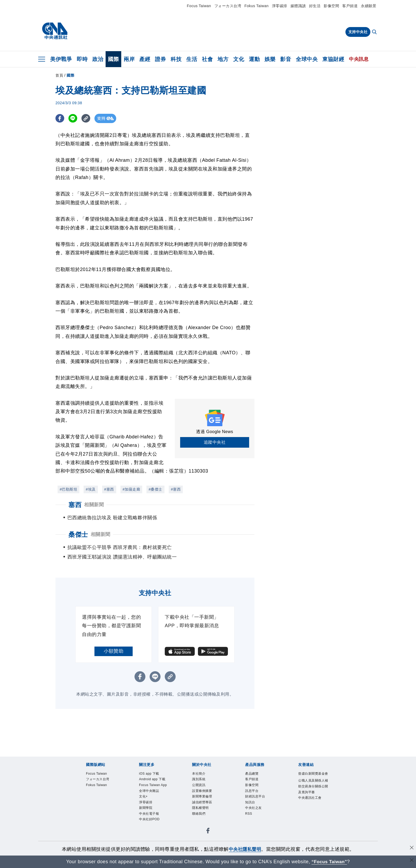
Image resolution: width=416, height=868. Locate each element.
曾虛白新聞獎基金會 (313, 783)
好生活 (315, 6)
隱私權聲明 (200, 817)
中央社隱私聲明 (245, 849)
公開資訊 (199, 795)
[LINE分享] (74, 118)
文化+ (143, 806)
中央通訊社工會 (310, 807)
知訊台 (250, 812)
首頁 (59, 75)
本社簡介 (199, 783)
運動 (254, 59)
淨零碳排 (280, 6)
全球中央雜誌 (149, 800)
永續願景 (369, 6)
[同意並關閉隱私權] (411, 849)
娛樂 (270, 59)
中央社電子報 (149, 823)
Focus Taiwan (199, 6)
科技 (176, 59)
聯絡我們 (199, 823)
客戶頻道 (350, 6)
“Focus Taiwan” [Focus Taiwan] (329, 862)
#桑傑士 (155, 489)
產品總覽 (252, 783)
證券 (160, 59)
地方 (223, 59)
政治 (98, 59)
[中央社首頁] (55, 31)
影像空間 (331, 6)
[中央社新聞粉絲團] (208, 841)
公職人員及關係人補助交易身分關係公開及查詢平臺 (313, 796)
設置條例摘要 (202, 800)
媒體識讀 (298, 6)
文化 (239, 59)
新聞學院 (146, 817)
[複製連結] (87, 118)
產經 (145, 59)
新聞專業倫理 (202, 806)
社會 (207, 59)
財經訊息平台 (255, 806)
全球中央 (307, 59)
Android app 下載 (152, 789)
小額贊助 (114, 661)
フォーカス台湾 (228, 6)
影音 (286, 59)
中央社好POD (149, 829)
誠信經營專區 (202, 812)
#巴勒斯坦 (68, 489)
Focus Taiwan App (153, 795)
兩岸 (129, 59)
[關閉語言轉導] (411, 861)
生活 (192, 59)
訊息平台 (252, 800)
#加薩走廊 (131, 489)
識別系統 (199, 789)
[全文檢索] (375, 32)
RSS (249, 823)
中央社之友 (254, 817)
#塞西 (109, 489)
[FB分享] (60, 118)
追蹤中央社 (215, 442)
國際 (113, 59)
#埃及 (91, 489)
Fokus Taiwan (256, 6)
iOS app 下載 (149, 783)
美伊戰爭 (61, 59)
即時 (82, 59)
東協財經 (333, 59)
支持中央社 (358, 32)
